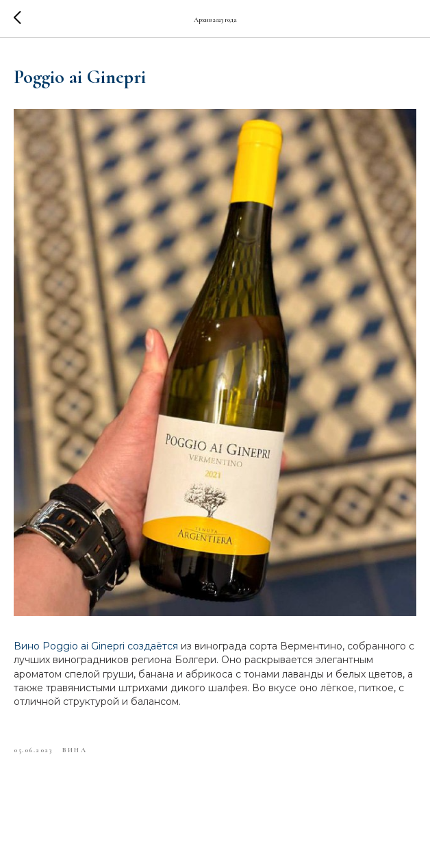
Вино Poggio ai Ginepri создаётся (96, 646)
